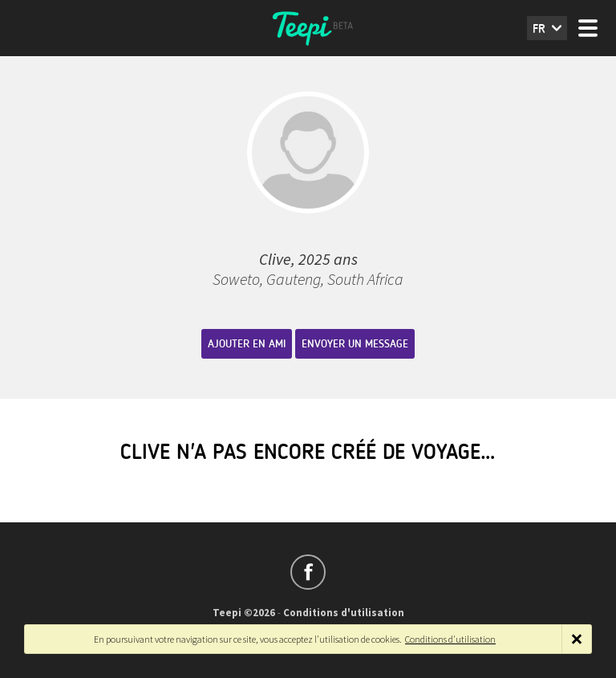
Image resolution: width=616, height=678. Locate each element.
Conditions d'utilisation (344, 613)
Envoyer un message (355, 344)
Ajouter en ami (247, 344)
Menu (588, 28)
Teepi (308, 28)
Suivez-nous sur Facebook (308, 572)
